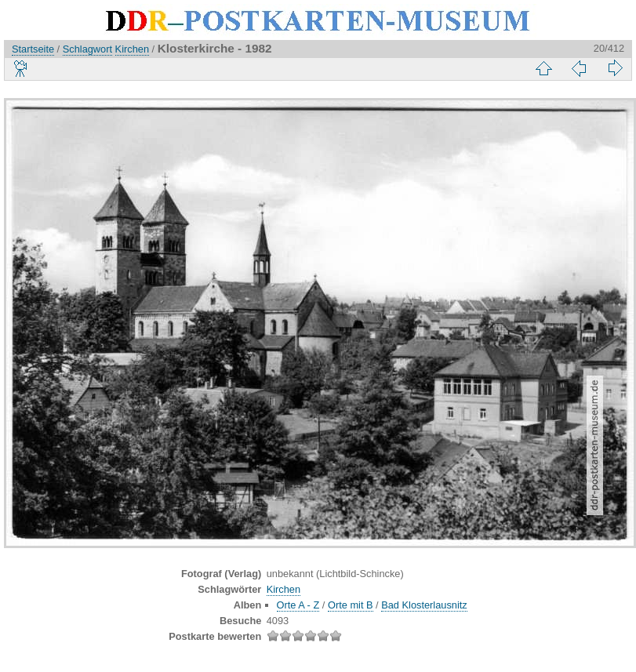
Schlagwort (87, 49)
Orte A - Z (298, 605)
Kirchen (132, 49)
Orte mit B (351, 605)
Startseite (33, 49)
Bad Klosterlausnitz (424, 605)
